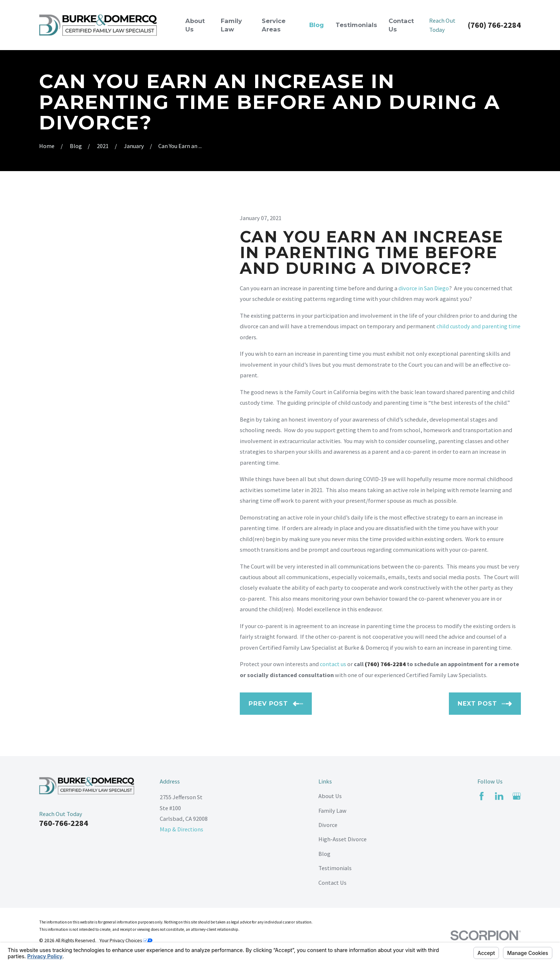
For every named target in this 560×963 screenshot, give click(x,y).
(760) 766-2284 (494, 25)
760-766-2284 (64, 823)
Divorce (328, 825)
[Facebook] (482, 796)
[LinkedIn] (499, 796)
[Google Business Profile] (517, 796)
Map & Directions (181, 829)
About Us (330, 796)
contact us (333, 664)
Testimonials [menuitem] (356, 25)
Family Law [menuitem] (231, 25)
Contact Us (332, 883)
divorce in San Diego (424, 288)
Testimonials (335, 868)
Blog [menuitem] (317, 25)
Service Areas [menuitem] (274, 25)
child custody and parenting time (478, 326)
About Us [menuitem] (195, 25)
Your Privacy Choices (126, 941)
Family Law (332, 811)
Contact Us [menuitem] (401, 25)
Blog (324, 854)
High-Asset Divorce (343, 839)
